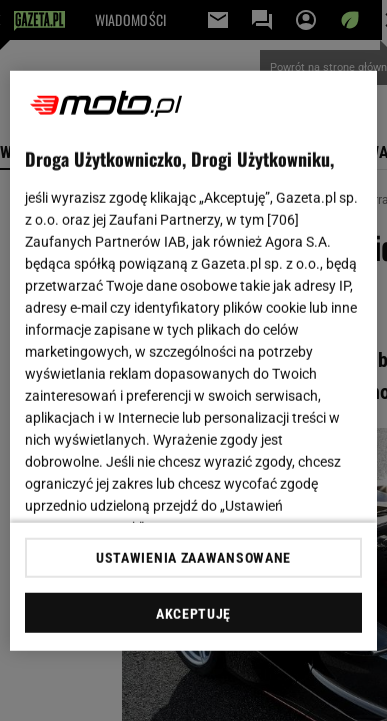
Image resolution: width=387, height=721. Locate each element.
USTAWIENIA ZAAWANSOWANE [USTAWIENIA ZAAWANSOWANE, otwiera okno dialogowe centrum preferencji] (193, 558)
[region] (194, 360)
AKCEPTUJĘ (193, 614)
